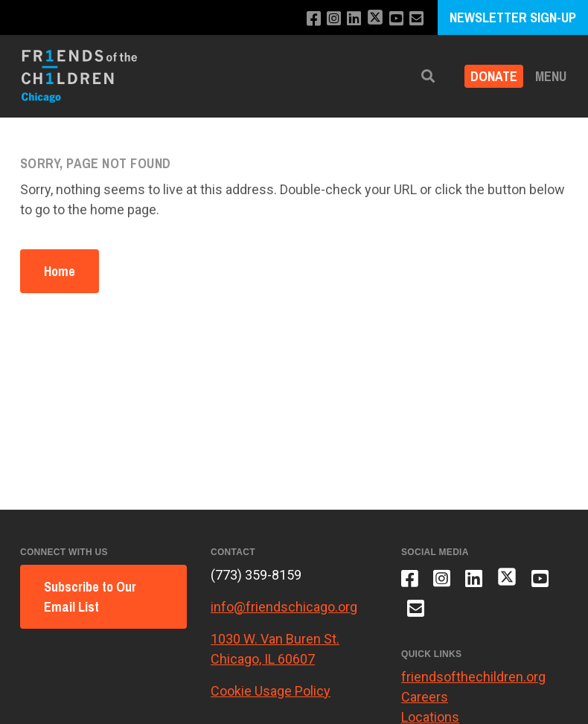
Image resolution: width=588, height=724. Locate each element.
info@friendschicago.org (284, 607)
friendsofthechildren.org (473, 677)
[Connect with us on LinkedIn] (354, 19)
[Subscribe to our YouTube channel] (396, 19)
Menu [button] (551, 76)
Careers (425, 697)
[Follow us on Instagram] (334, 19)
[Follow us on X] (375, 19)
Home (60, 271)
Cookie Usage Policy (271, 691)
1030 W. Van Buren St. (275, 639)
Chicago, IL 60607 (263, 659)
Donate (494, 76)
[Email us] (416, 19)
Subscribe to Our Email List (90, 597)
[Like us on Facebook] (314, 19)
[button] (428, 76)
